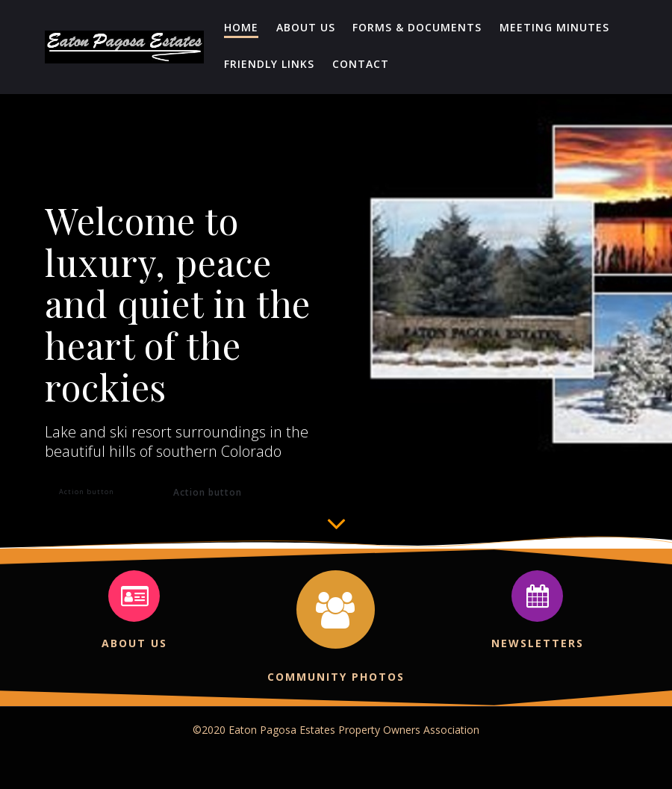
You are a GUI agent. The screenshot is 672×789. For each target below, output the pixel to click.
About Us (306, 27)
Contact (361, 64)
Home (241, 27)
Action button (87, 492)
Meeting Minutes (554, 27)
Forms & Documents (417, 27)
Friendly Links (269, 64)
